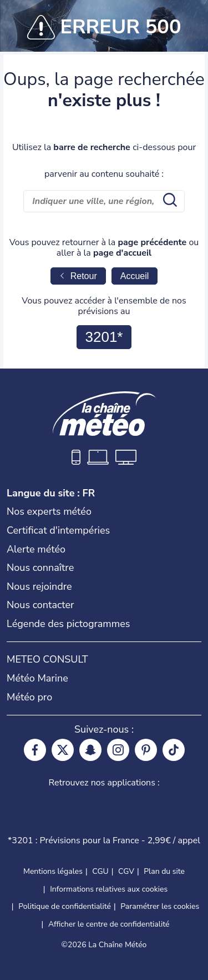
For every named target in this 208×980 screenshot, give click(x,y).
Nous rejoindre (39, 586)
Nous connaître (40, 568)
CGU (100, 871)
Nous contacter (40, 605)
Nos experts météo (49, 511)
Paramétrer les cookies (160, 907)
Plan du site (164, 871)
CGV (126, 871)
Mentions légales (53, 871)
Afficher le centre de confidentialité (109, 924)
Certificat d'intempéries (58, 530)
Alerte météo (36, 549)
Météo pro (29, 697)
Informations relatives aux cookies (109, 889)
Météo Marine (37, 678)
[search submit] (169, 201)
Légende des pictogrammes (68, 624)
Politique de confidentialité (65, 906)
